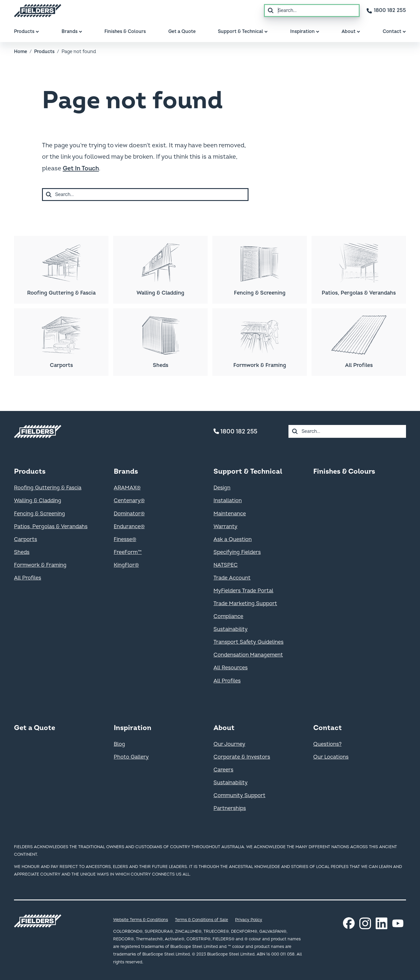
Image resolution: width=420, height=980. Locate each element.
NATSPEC (226, 565)
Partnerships (230, 808)
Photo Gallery (131, 757)
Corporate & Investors (242, 757)
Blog (119, 744)
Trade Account (232, 578)
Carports (26, 539)
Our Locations (331, 757)
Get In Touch (81, 168)
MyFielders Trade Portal (243, 591)
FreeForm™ (128, 552)
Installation (228, 501)
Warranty (225, 527)
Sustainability (231, 629)
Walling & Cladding (38, 501)
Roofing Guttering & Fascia (48, 488)
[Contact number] (386, 10)
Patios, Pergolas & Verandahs (51, 527)
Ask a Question (233, 539)
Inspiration (133, 728)
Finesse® (125, 539)
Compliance (228, 616)
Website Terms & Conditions (141, 920)
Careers (223, 770)
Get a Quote (35, 728)
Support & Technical (248, 471)
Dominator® (129, 514)
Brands (126, 471)
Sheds (22, 552)
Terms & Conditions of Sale (202, 920)
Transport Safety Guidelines (249, 642)
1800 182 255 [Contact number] (235, 432)
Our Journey (229, 744)
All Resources (231, 668)
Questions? (327, 744)
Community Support (239, 796)
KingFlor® (126, 565)
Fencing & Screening (40, 514)
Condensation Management (248, 655)
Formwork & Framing (40, 565)
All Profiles (28, 578)
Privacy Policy (249, 920)
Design (222, 488)
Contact (328, 728)
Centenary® (129, 501)
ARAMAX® (127, 488)
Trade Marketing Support (245, 604)
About (224, 728)
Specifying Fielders (237, 552)
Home (21, 52)
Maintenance (230, 514)
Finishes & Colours (344, 471)
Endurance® (129, 527)
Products (44, 52)
